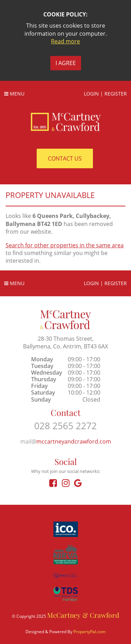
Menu (14, 94)
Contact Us (65, 158)
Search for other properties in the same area (65, 245)
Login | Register (105, 94)
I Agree (66, 63)
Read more (65, 41)
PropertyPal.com (89, 632)
